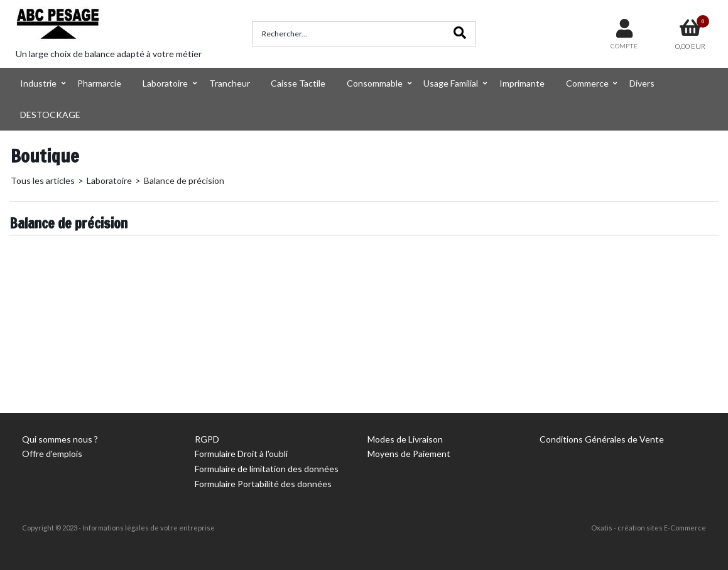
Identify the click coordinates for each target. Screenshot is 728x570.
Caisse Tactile (298, 83)
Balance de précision (184, 180)
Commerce (587, 83)
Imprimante (522, 83)
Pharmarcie (99, 83)
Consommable (375, 83)
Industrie (38, 83)
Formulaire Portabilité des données (263, 484)
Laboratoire (165, 83)
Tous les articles (43, 180)
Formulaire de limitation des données (267, 469)
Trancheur (230, 83)
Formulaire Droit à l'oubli (241, 454)
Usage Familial (451, 83)
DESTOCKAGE (50, 115)
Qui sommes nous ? (60, 439)
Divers (642, 83)
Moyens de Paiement (409, 454)
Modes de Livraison (405, 439)
